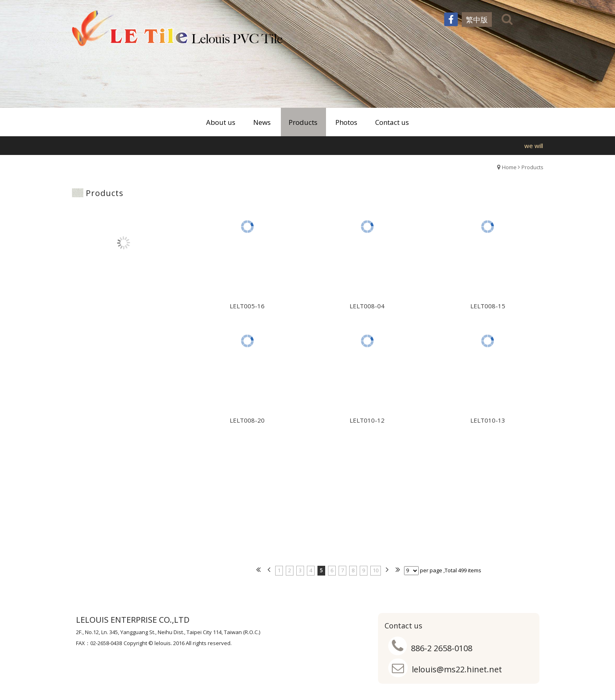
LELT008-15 (488, 309)
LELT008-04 (367, 309)
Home (509, 167)
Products (532, 167)
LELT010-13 (488, 423)
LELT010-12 (367, 423)
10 (376, 570)
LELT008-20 (247, 423)
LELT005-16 (247, 309)
